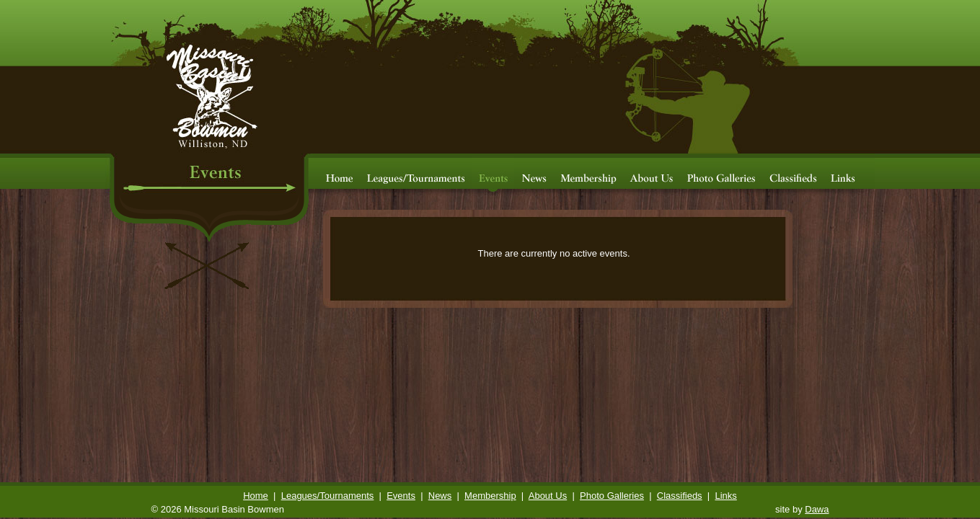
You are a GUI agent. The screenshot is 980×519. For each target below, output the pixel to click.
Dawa (817, 509)
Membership (490, 496)
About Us (548, 496)
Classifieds (680, 496)
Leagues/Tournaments (328, 496)
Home (256, 496)
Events (401, 496)
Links (725, 496)
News (440, 496)
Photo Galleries (612, 496)
